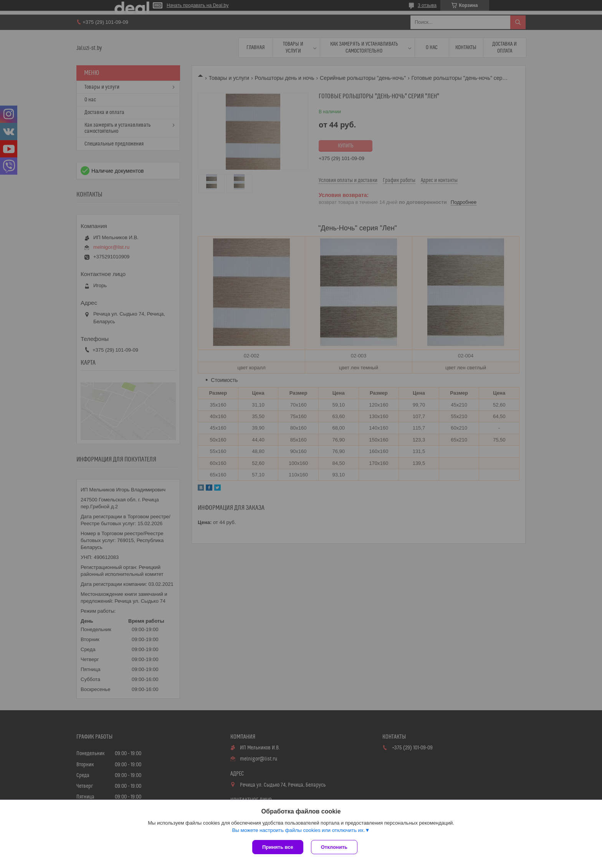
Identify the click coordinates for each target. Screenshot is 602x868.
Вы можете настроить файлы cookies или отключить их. (298, 830)
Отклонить (334, 847)
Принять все (278, 847)
